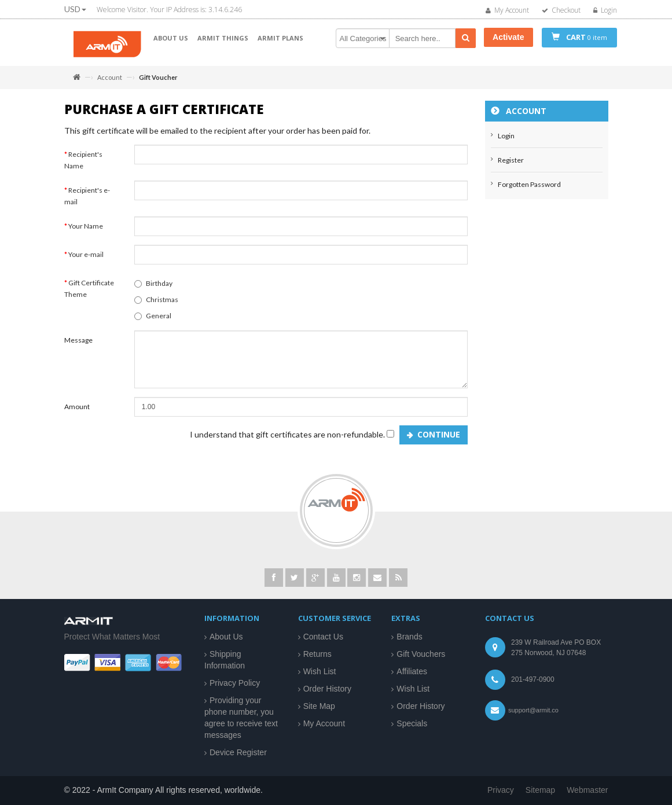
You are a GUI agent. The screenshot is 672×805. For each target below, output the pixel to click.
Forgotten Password (529, 190)
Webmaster (587, 790)
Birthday (153, 289)
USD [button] (75, 9)
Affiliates (412, 671)
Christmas (156, 305)
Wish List (320, 671)
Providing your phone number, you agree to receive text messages (241, 718)
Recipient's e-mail (87, 202)
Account (110, 77)
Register (511, 166)
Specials (412, 723)
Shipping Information (225, 660)
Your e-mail (86, 260)
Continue (439, 440)
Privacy (501, 790)
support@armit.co (533, 710)
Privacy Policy (235, 683)
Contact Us (323, 637)
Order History (327, 689)
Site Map (319, 706)
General (153, 321)
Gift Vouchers (421, 654)
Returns (317, 654)
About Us (226, 637)
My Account (324, 723)
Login (506, 141)
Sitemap (540, 790)
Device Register (238, 752)
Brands (409, 637)
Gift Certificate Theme (89, 294)
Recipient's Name (83, 166)
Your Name (86, 232)
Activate (508, 37)
